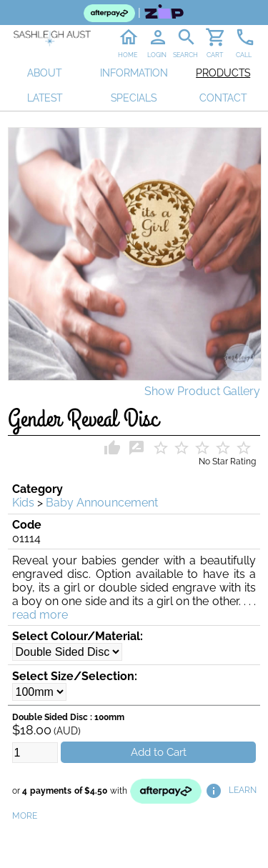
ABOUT (44, 73)
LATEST (45, 98)
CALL (244, 55)
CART (215, 55)
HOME (128, 55)
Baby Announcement (102, 503)
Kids (23, 503)
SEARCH (185, 55)
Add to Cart (159, 752)
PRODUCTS (223, 73)
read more (40, 615)
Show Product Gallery (202, 391)
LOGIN (157, 55)
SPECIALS (134, 98)
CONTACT (223, 98)
